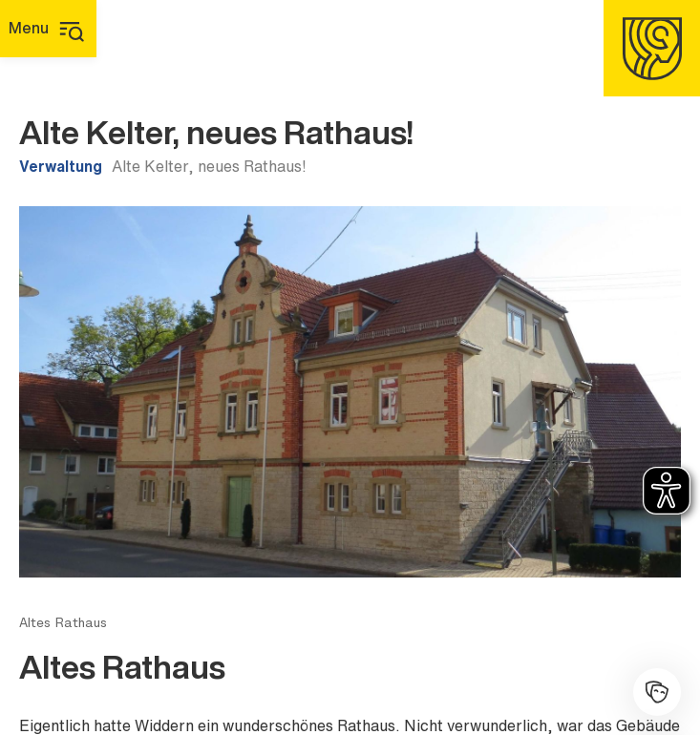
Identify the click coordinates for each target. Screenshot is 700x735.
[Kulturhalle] (657, 692)
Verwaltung (61, 166)
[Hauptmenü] (48, 29)
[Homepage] (652, 48)
